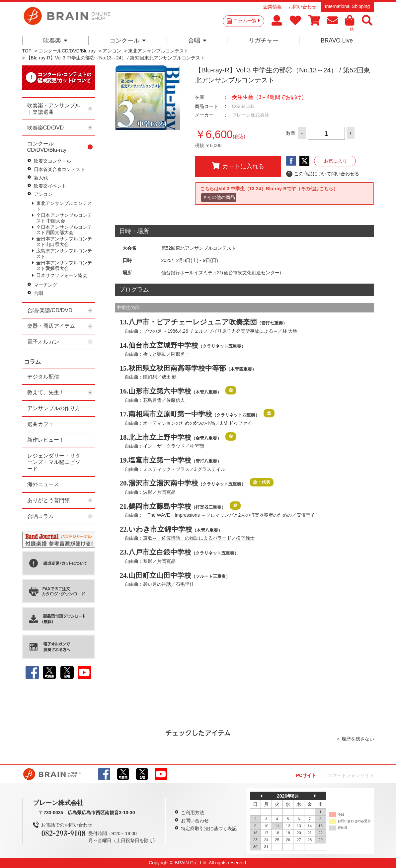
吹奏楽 (55, 41)
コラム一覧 (247, 21)
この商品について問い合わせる (323, 174)
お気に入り (336, 161)
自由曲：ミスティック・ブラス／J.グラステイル (175, 469)
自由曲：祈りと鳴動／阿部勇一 (157, 354)
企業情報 (273, 7)
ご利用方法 (193, 813)
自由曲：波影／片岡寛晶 (150, 492)
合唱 (197, 41)
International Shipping (347, 6)
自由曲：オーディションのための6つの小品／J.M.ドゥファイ (188, 423)
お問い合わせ (302, 7)
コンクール (128, 41)
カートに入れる (238, 166)
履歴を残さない (358, 739)
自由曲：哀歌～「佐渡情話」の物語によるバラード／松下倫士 (190, 538)
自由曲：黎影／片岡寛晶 (150, 561)
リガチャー (264, 41)
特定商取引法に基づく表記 (209, 828)
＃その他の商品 (219, 197)
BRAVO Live (337, 41)
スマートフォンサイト (351, 775)
